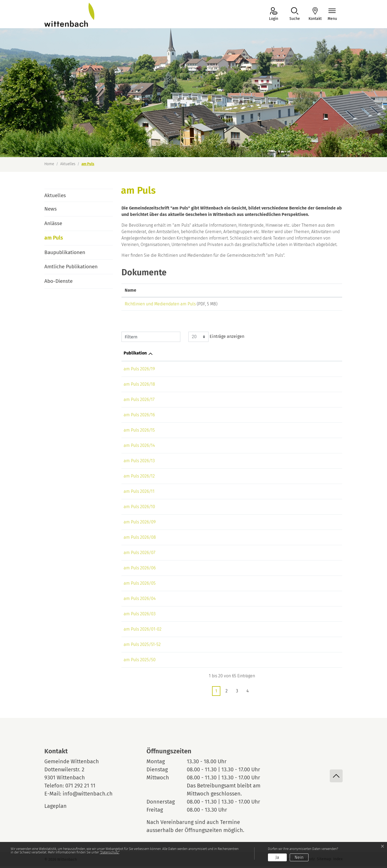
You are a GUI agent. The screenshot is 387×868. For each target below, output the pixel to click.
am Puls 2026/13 (139, 463)
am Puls (59, 240)
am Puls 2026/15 (139, 432)
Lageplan (60, 808)
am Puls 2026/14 (139, 447)
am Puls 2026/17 (139, 401)
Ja (277, 857)
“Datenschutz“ (110, 852)
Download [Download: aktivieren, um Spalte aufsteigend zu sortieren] (306, 290)
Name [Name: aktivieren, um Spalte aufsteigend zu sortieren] (130, 290)
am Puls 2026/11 (139, 493)
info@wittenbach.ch (88, 795)
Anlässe (53, 223)
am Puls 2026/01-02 (143, 631)
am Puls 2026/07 (139, 554)
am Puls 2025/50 (140, 662)
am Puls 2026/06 (140, 570)
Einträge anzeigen (216, 339)
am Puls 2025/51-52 (142, 646)
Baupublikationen (65, 252)
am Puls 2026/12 (139, 478)
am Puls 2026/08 (140, 539)
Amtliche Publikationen (71, 267)
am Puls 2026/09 (140, 524)
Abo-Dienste (58, 281)
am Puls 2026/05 (140, 585)
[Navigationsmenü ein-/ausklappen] (332, 14)
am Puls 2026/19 (139, 371)
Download (318, 305)
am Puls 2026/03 (140, 616)
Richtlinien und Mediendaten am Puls (160, 304)
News (51, 209)
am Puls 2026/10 (139, 509)
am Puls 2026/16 (139, 417)
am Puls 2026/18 (139, 386)
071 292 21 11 (80, 787)
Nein (299, 857)
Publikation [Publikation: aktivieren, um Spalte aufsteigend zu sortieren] (135, 355)
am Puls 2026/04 (140, 600)
